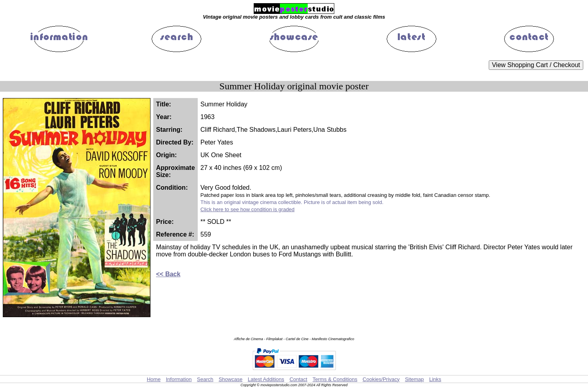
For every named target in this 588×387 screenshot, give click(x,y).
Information (179, 379)
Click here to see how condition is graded (248, 209)
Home (154, 379)
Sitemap (414, 379)
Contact (298, 379)
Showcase (231, 379)
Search (205, 379)
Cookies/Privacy (381, 379)
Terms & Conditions (335, 379)
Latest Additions (266, 379)
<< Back (168, 274)
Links (435, 379)
